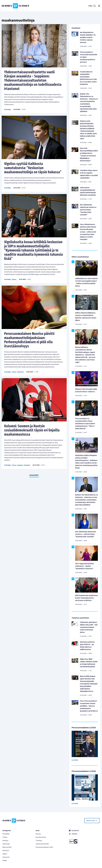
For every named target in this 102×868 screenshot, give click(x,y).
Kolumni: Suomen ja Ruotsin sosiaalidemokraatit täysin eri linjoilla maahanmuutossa (32, 430)
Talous (14, 279)
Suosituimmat (41, 837)
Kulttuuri (21, 372)
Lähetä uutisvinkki (42, 844)
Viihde (5, 861)
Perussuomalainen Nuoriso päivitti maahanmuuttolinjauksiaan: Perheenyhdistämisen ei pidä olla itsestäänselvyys (29, 340)
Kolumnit (27, 465)
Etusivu (38, 834)
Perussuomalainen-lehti (44, 847)
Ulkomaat (6, 844)
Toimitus (39, 841)
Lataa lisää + (34, 475)
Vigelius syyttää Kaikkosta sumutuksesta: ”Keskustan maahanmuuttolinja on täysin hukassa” (33, 168)
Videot (5, 854)
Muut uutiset (7, 847)
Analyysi (20, 465)
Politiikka (8, 110)
